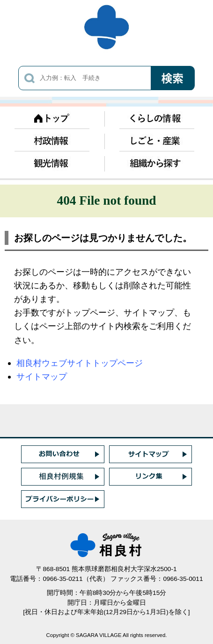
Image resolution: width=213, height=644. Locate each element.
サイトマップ (42, 376)
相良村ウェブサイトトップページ (80, 363)
